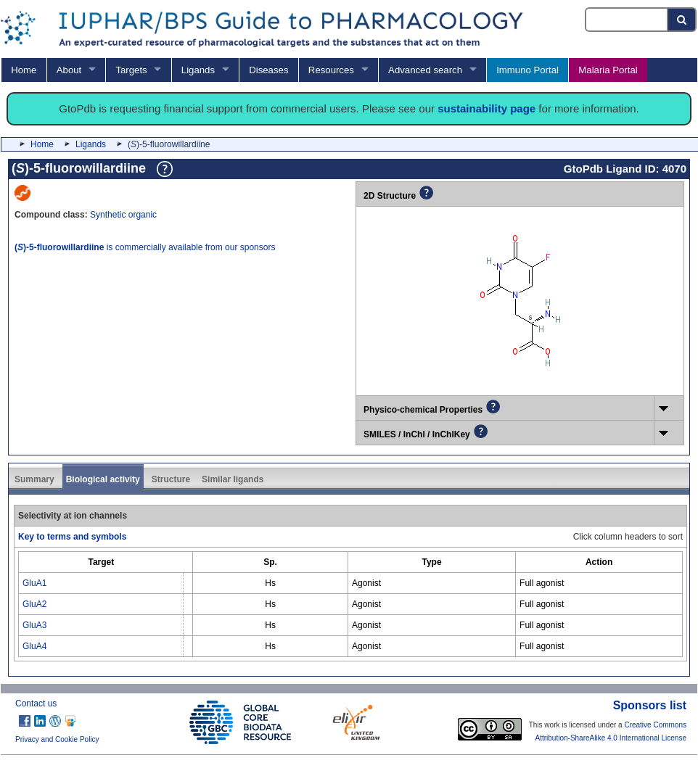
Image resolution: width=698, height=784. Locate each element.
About (69, 70)
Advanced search (425, 70)
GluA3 (34, 625)
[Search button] (682, 20)
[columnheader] (101, 562)
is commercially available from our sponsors (145, 247)
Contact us (36, 703)
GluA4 (34, 646)
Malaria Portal (608, 70)
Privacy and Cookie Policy (57, 739)
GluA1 (34, 583)
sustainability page (486, 108)
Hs (270, 583)
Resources (331, 70)
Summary (34, 479)
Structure (171, 479)
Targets (131, 70)
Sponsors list (650, 705)
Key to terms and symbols (72, 537)
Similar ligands (233, 479)
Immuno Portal (527, 70)
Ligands (198, 70)
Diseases (268, 70)
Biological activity (103, 479)
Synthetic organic (123, 215)
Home (24, 70)
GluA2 (34, 604)
